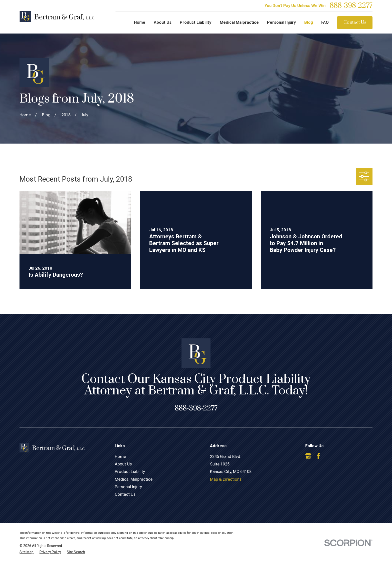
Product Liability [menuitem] (195, 22)
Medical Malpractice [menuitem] (239, 22)
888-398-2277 (351, 6)
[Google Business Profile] (308, 456)
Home (120, 457)
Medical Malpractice (134, 479)
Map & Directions (226, 479)
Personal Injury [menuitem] (281, 22)
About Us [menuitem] (163, 22)
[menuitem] (26, 552)
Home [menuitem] (140, 22)
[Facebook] (318, 456)
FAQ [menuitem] (325, 22)
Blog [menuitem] (309, 22)
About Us (123, 464)
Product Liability (130, 472)
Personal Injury (128, 487)
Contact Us (355, 22)
